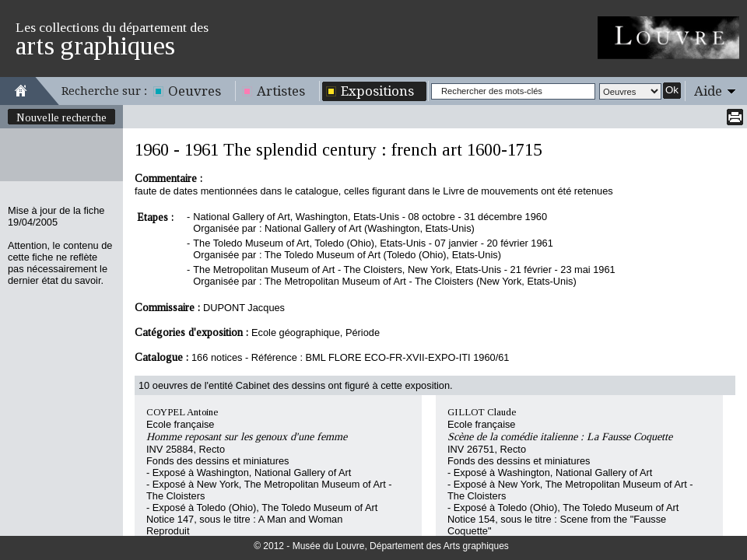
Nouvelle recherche (61, 117)
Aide (708, 91)
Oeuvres (195, 91)
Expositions (377, 91)
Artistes (281, 91)
